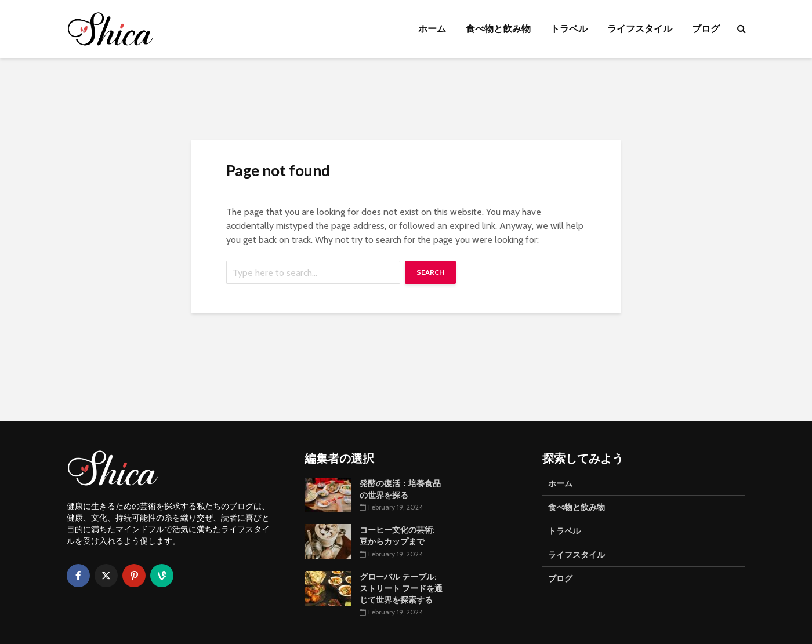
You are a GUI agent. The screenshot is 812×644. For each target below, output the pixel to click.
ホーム (432, 29)
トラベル (569, 29)
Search (430, 272)
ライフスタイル (640, 29)
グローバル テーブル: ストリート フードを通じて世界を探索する (401, 588)
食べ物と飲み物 (498, 29)
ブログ (706, 29)
